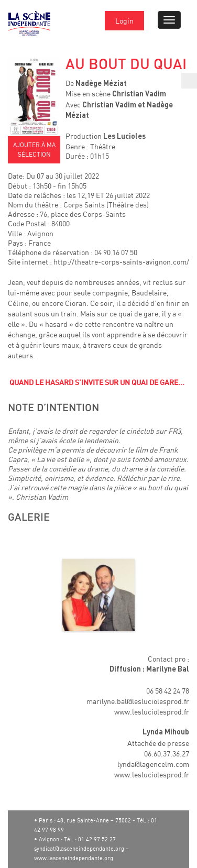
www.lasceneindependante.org (74, 858)
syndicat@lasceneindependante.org (79, 849)
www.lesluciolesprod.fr (152, 712)
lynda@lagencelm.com (153, 764)
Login (124, 21)
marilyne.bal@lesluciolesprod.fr (138, 701)
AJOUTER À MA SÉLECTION (34, 150)
